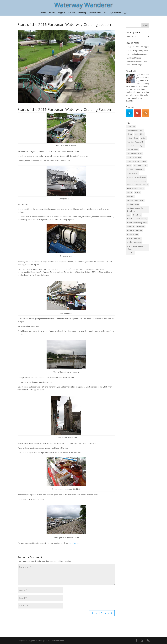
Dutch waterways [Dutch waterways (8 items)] (132, 173)
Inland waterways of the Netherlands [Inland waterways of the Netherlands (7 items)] (135, 210)
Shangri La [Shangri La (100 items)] (130, 230)
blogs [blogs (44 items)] (142, 134)
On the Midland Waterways (136, 54)
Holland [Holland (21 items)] (138, 193)
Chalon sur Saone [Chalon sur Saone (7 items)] (133, 161)
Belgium (62, 13)
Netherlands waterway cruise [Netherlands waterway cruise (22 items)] (137, 223)
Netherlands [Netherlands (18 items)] (137, 215)
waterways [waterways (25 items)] (138, 242)
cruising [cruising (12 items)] (144, 161)
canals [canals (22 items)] (129, 158)
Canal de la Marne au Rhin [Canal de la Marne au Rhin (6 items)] (135, 142)
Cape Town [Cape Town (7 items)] (137, 158)
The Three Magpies (133, 58)
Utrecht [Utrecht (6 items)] (129, 242)
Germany (82, 13)
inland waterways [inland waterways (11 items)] (133, 204)
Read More (130, 101)
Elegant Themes (35, 641)
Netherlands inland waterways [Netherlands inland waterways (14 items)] (137, 219)
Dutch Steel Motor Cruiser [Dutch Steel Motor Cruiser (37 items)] (135, 169)
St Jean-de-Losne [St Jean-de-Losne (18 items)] (132, 234)
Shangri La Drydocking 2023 (137, 50)
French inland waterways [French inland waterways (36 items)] (135, 189)
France (72, 13)
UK (105, 13)
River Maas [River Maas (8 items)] (130, 227)
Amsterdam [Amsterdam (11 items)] (131, 126)
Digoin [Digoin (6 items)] (129, 165)
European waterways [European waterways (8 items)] (134, 185)
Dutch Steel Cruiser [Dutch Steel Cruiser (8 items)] (140, 165)
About (52, 13)
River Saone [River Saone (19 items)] (140, 227)
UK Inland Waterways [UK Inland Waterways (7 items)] (134, 238)
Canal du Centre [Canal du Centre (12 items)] (132, 150)
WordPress (59, 641)
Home (43, 13)
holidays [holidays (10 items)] (129, 193)
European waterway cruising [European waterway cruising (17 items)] (136, 181)
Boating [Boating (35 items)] (129, 138)
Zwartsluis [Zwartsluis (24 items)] (130, 253)
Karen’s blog (74, 543)
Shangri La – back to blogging (137, 47)
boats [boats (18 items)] (136, 138)
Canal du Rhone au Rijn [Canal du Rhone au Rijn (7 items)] (134, 154)
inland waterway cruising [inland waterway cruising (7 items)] (135, 200)
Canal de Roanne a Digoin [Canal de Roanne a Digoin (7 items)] (135, 146)
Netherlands (95, 13)
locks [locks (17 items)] (128, 215)
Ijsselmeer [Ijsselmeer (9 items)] (130, 196)
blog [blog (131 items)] (136, 134)
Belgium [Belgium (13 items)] (129, 134)
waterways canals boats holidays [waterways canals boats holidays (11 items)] (135, 247)
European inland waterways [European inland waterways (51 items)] (136, 177)
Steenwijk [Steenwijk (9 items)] (139, 230)
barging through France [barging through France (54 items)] (135, 130)
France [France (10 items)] (146, 185)
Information (115, 13)
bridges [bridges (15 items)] (144, 138)
